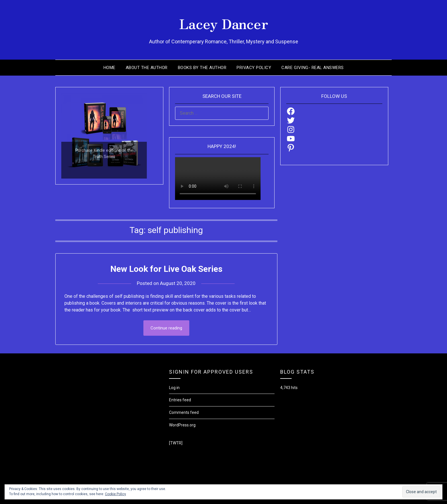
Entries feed (180, 400)
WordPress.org (182, 425)
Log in (174, 388)
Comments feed (184, 412)
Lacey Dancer (224, 23)
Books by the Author (202, 68)
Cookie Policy (115, 494)
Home (109, 68)
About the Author (147, 68)
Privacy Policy (254, 68)
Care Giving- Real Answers (313, 68)
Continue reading (166, 328)
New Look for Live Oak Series (166, 269)
